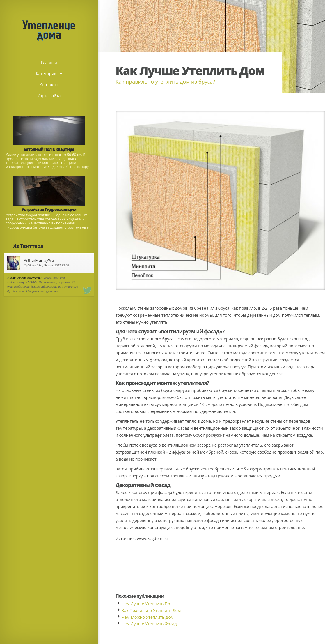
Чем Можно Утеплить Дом (148, 617)
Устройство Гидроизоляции (49, 209)
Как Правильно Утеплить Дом (151, 610)
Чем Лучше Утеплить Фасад (149, 624)
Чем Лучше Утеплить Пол (147, 604)
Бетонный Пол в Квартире (49, 149)
